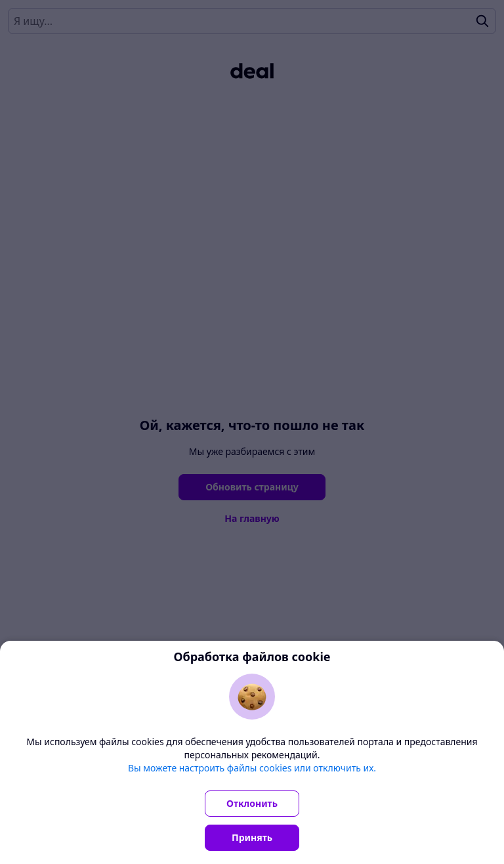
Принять (252, 837)
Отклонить (252, 803)
